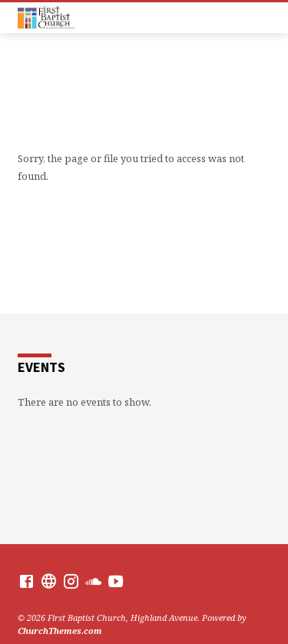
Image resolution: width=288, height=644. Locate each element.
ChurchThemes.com (60, 631)
